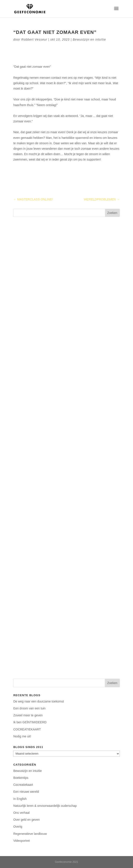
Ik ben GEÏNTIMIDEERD (30, 722)
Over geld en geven (26, 820)
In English (20, 799)
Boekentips (21, 778)
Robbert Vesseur (34, 39)
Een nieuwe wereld (26, 792)
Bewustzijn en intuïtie (89, 39)
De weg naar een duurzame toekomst (38, 701)
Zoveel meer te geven (28, 715)
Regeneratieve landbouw (30, 834)
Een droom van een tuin (29, 708)
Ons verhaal (21, 813)
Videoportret (21, 841)
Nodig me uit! (22, 736)
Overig (18, 827)
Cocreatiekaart (23, 785)
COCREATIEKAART (27, 729)
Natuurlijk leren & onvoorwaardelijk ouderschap (45, 806)
